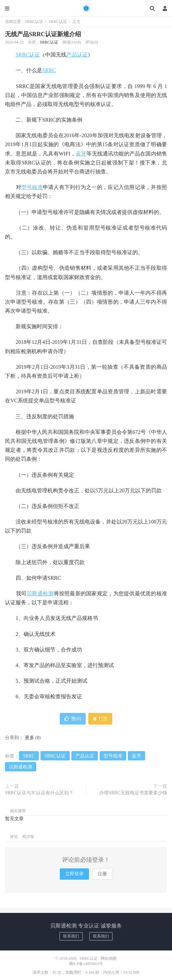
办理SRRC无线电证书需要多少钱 (133, 793)
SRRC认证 (86, 8)
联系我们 (71, 936)
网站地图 (109, 958)
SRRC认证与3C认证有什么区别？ (39, 793)
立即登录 (74, 874)
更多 (30, 738)
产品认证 (77, 55)
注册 (102, 874)
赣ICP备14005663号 (86, 964)
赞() (73, 719)
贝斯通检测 (40, 593)
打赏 (100, 719)
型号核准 (32, 187)
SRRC (49, 70)
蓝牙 (81, 154)
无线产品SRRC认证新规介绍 (43, 34)
